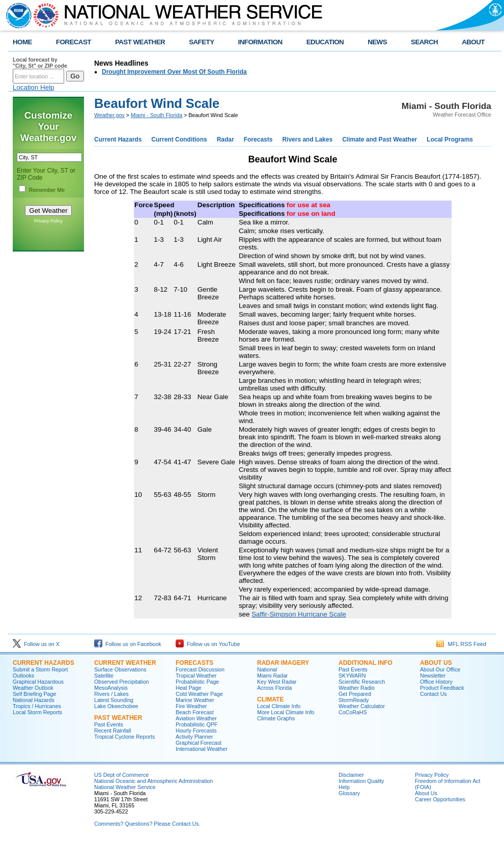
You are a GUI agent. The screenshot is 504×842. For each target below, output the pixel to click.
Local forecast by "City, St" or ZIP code (40, 63)
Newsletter (433, 676)
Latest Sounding (114, 700)
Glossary (349, 793)
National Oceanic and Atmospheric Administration (153, 781)
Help (344, 787)
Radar (226, 139)
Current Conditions (179, 139)
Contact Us (433, 694)
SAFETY (201, 42)
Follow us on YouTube (208, 644)
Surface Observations (120, 669)
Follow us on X (36, 644)
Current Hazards (118, 139)
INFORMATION (260, 42)
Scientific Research (362, 682)
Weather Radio (357, 688)
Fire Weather (191, 706)
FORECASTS (194, 663)
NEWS (377, 42)
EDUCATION (325, 42)
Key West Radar (277, 682)
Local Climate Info (279, 706)
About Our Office (440, 669)
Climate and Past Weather (380, 139)
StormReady (354, 700)
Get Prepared (355, 694)
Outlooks (23, 676)
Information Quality (361, 781)
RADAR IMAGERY (283, 663)
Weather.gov (109, 115)
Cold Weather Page (199, 694)
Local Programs (450, 139)
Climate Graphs (276, 718)
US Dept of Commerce (121, 775)
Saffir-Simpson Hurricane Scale (299, 614)
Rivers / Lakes (111, 694)
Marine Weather (195, 700)
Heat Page (188, 688)
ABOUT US (436, 663)
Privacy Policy (48, 221)
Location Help (34, 87)
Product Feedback (442, 688)
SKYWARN (352, 676)
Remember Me (47, 190)
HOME (22, 42)
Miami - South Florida (157, 115)
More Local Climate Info (286, 712)
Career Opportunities (440, 799)
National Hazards (34, 700)
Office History (436, 682)
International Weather (202, 749)
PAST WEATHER (140, 42)
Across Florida (274, 688)
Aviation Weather (196, 718)
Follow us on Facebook (128, 644)
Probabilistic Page (197, 682)
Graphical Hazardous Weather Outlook (38, 685)
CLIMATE (270, 699)
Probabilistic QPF (197, 724)
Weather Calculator (362, 706)
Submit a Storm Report (40, 669)
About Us (426, 793)
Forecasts (258, 139)
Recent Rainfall (113, 731)
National (267, 669)
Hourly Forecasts (196, 731)
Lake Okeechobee (116, 706)
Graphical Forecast (199, 743)
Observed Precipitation (122, 682)
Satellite (104, 676)
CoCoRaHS (353, 712)
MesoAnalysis (111, 688)
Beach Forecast (195, 712)
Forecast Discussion (200, 669)
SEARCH (424, 42)
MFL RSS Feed (461, 644)
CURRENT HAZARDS (44, 663)
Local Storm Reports (37, 712)
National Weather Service (125, 787)
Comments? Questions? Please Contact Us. (147, 824)
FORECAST (74, 42)
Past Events (109, 724)
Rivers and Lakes (307, 139)
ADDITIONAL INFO (366, 663)
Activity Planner (194, 737)
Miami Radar (272, 676)
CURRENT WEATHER (125, 663)
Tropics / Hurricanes (37, 706)
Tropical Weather (196, 676)
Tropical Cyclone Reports (124, 737)
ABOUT (473, 42)
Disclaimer (351, 775)
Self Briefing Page (34, 694)
